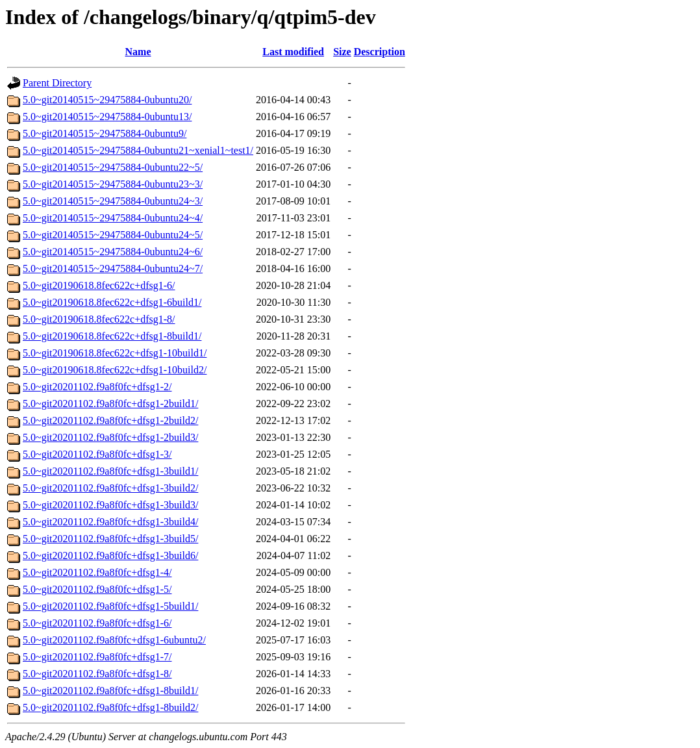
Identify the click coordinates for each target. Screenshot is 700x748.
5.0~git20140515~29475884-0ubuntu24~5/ (113, 235)
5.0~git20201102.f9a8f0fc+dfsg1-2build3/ (110, 437)
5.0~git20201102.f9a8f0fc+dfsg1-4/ (97, 572)
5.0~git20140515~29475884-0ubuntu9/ (105, 133)
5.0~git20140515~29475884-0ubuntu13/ (107, 117)
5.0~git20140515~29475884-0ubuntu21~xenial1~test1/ (138, 150)
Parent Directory (57, 83)
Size (342, 52)
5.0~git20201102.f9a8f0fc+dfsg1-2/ (97, 387)
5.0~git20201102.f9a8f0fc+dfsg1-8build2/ (110, 707)
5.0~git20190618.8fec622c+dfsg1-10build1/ (115, 353)
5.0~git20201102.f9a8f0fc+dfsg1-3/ (97, 454)
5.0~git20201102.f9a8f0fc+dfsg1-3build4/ (110, 522)
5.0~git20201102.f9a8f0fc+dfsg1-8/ (97, 674)
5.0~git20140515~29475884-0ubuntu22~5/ (113, 167)
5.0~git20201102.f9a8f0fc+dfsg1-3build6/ (110, 555)
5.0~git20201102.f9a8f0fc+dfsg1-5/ (97, 589)
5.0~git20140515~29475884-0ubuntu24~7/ (113, 268)
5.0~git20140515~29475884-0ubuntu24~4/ (113, 218)
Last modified (293, 52)
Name (138, 52)
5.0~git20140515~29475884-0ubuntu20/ (107, 100)
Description (380, 52)
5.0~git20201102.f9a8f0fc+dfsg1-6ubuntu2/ (114, 640)
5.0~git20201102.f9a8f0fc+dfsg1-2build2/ (110, 420)
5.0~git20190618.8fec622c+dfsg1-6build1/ (112, 302)
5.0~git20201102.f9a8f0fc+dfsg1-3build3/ (110, 505)
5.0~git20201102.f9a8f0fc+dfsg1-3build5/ (110, 539)
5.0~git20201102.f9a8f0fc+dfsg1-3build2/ (110, 488)
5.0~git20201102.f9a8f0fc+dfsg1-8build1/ (110, 691)
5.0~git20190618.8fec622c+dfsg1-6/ (99, 285)
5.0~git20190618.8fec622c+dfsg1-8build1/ (112, 336)
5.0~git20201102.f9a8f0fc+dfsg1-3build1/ (110, 471)
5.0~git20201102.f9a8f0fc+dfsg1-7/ (97, 657)
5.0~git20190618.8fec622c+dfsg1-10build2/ (115, 370)
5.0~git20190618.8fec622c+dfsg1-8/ (99, 319)
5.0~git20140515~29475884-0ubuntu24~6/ (113, 252)
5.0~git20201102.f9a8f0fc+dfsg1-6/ (97, 623)
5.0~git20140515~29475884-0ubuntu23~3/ (113, 184)
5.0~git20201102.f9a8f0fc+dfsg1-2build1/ (110, 404)
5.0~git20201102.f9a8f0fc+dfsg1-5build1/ (110, 606)
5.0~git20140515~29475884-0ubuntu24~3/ (113, 201)
